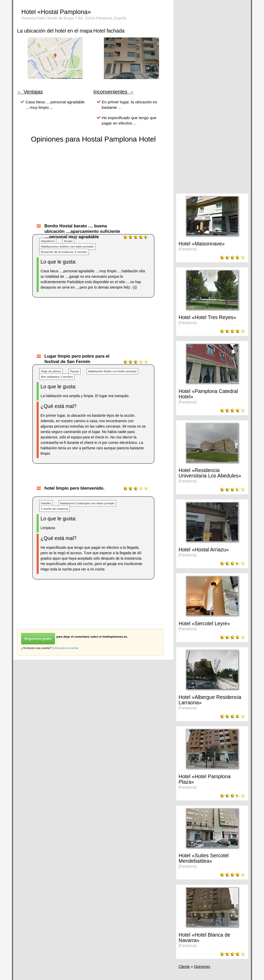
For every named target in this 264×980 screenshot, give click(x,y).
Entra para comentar (65, 648)
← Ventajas (30, 92)
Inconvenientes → (114, 92)
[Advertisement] (111, 331)
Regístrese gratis (38, 639)
